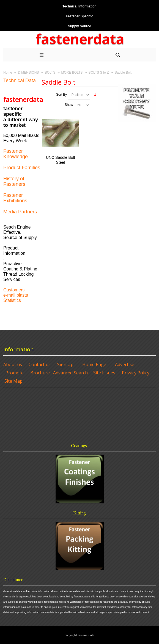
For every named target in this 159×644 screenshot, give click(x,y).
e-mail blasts (16, 295)
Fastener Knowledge (16, 154)
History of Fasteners (14, 181)
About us (13, 364)
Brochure (40, 373)
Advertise (125, 364)
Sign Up (65, 364)
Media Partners (20, 212)
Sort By (61, 95)
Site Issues (104, 373)
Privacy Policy (136, 373)
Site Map (13, 381)
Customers (14, 290)
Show (69, 105)
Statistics (12, 300)
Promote (15, 373)
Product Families (22, 168)
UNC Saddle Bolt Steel (61, 160)
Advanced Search (70, 373)
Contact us (40, 364)
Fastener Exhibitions (15, 198)
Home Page (94, 364)
